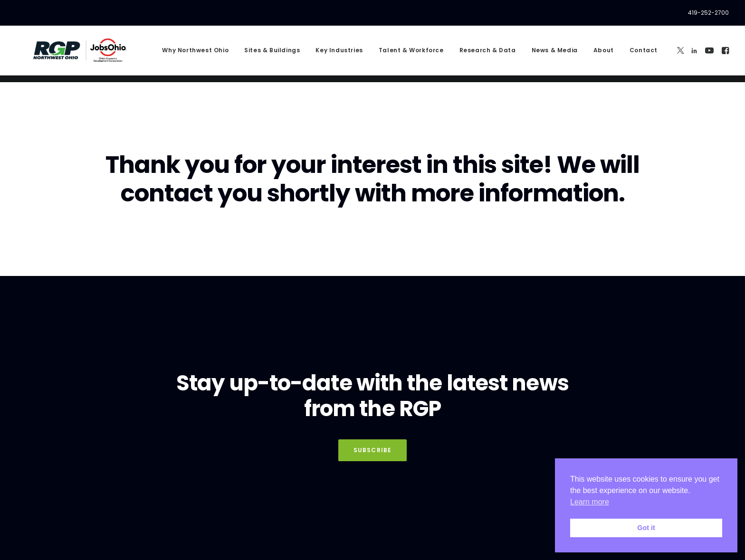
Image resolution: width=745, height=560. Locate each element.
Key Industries (339, 54)
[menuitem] (708, 13)
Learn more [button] (590, 502)
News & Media (555, 54)
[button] (681, 54)
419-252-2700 (708, 13)
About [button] (604, 54)
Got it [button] (646, 528)
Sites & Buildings (272, 54)
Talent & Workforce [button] (411, 54)
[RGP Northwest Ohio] (77, 54)
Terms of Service (260, 541)
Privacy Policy (185, 522)
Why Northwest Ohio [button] (195, 54)
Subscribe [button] (373, 424)
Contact (644, 54)
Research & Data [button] (488, 54)
